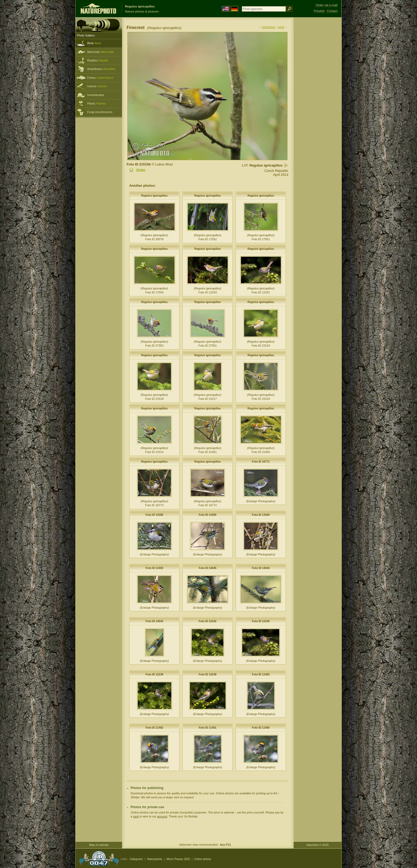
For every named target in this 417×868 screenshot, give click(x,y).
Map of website (99, 845)
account (162, 816)
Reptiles (98, 60)
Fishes (100, 78)
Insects (97, 86)
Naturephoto (155, 859)
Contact (332, 11)
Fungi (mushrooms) (100, 112)
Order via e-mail (327, 5)
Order (141, 170)
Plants (97, 103)
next (281, 27)
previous (268, 27)
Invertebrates (96, 95)
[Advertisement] (318, 102)
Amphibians (101, 69)
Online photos (203, 859)
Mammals (101, 52)
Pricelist (319, 11)
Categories (136, 859)
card (136, 816)
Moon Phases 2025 (178, 859)
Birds (94, 43)
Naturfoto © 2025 (318, 845)
